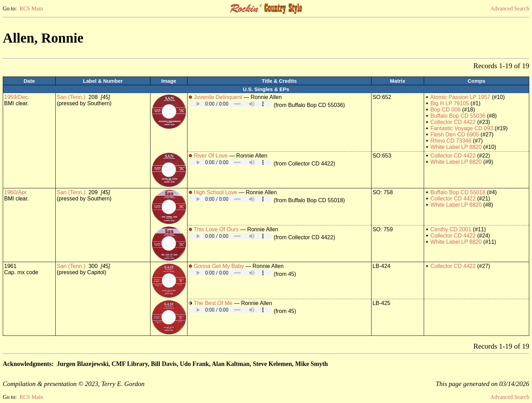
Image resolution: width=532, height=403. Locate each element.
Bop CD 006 (445, 110)
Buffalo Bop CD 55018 (458, 192)
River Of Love (211, 156)
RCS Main (31, 8)
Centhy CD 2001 (451, 229)
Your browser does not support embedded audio (230, 104)
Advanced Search (510, 8)
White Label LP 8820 (456, 147)
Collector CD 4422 (453, 122)
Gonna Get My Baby (219, 266)
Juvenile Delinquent (218, 97)
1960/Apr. (16, 192)
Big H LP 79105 (450, 103)
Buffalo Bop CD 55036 (458, 116)
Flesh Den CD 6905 (455, 135)
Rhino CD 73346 (451, 141)
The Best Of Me (213, 303)
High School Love (215, 192)
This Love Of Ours (216, 229)
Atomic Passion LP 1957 (460, 97)
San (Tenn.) (71, 97)
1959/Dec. (17, 97)
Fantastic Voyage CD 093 (462, 128)
